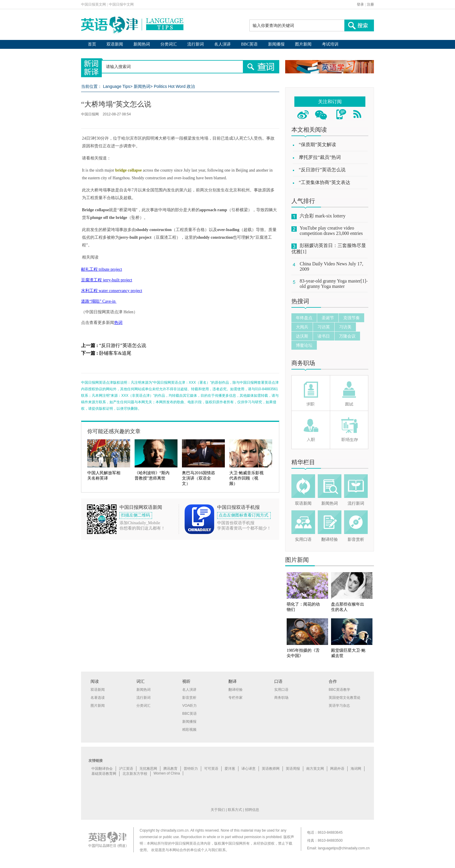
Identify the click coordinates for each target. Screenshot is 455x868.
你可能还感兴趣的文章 (114, 431)
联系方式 (235, 810)
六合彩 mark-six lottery (323, 216)
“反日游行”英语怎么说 (122, 345)
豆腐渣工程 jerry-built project (107, 280)
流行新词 (196, 44)
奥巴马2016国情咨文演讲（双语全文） (199, 478)
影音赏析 (356, 539)
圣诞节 (328, 318)
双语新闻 (115, 44)
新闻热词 (142, 44)
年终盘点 (304, 318)
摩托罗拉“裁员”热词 (320, 157)
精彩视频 (189, 730)
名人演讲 (222, 44)
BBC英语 (249, 44)
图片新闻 (303, 44)
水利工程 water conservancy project (112, 291)
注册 (370, 4)
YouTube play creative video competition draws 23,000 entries (331, 231)
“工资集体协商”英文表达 (325, 182)
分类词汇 (169, 44)
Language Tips (117, 86)
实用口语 (303, 539)
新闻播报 (276, 44)
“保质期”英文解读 (317, 145)
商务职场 (303, 363)
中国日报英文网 (93, 4)
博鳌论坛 (304, 345)
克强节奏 (351, 318)
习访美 (345, 327)
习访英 (324, 327)
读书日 (324, 336)
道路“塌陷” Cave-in (99, 301)
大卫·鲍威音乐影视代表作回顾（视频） (246, 478)
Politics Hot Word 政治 (174, 86)
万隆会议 (347, 336)
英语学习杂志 (339, 706)
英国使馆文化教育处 (345, 698)
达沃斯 (302, 336)
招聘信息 (252, 810)
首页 (92, 44)
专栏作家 (235, 698)
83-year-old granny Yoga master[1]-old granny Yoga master (334, 284)
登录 (360, 4)
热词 (118, 323)
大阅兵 (302, 327)
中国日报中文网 (121, 4)
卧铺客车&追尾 (115, 353)
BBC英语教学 (339, 690)
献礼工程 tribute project (101, 269)
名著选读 (98, 698)
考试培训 (330, 44)
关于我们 (218, 810)
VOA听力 (189, 706)
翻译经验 (330, 539)
